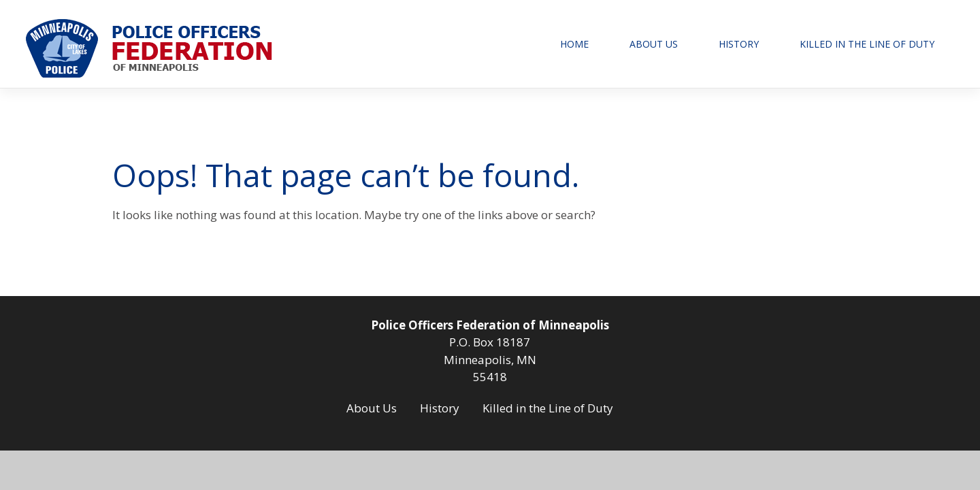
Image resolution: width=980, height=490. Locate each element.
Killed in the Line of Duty (867, 44)
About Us (654, 44)
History (739, 44)
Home (574, 44)
